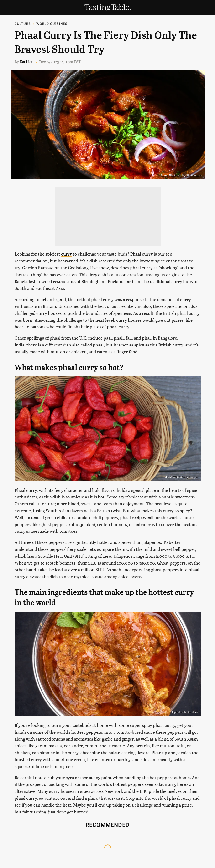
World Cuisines (52, 23)
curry (66, 254)
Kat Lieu (27, 62)
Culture (23, 23)
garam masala (49, 745)
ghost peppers (54, 524)
